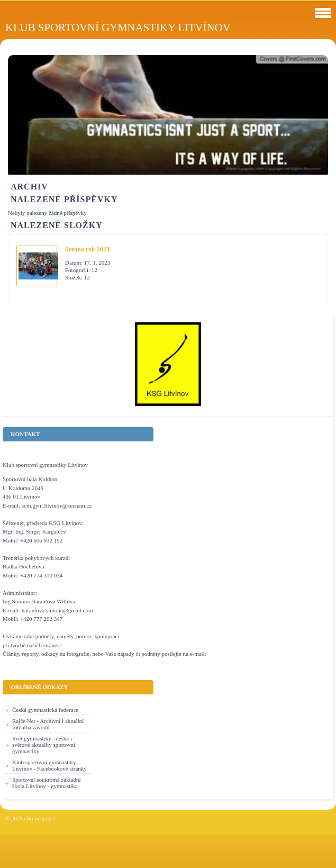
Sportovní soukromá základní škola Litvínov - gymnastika (47, 783)
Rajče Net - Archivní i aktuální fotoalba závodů (48, 724)
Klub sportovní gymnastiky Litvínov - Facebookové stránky (49, 765)
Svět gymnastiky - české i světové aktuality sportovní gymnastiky (44, 745)
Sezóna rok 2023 (87, 249)
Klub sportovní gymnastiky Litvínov (118, 27)
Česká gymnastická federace (45, 710)
